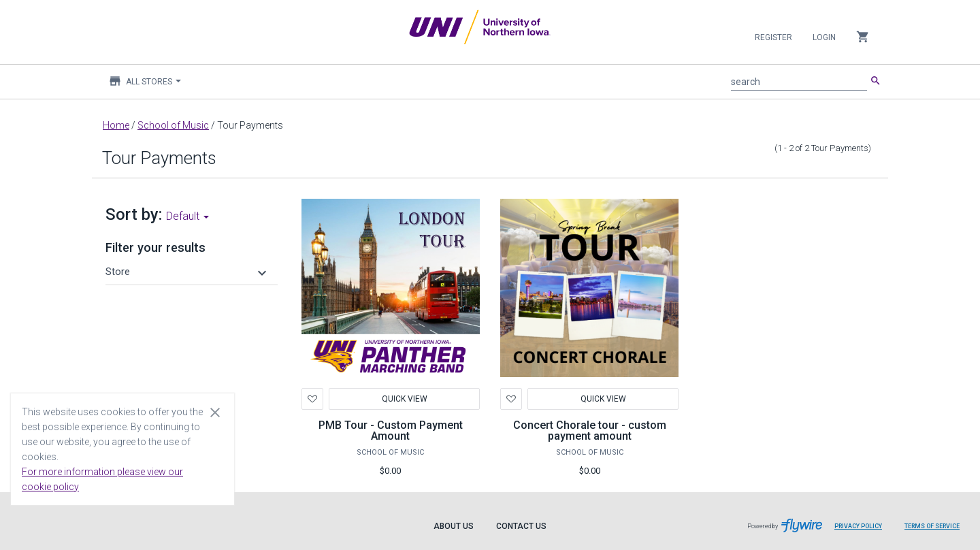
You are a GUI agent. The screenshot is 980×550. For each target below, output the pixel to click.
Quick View (404, 399)
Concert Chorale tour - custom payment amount (590, 431)
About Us (454, 526)
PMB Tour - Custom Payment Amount (391, 431)
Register (773, 37)
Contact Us (521, 526)
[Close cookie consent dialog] (215, 412)
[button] (188, 272)
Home (116, 125)
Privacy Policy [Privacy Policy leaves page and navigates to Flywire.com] (858, 526)
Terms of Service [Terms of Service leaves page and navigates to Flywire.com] (932, 526)
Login (824, 37)
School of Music (173, 125)
